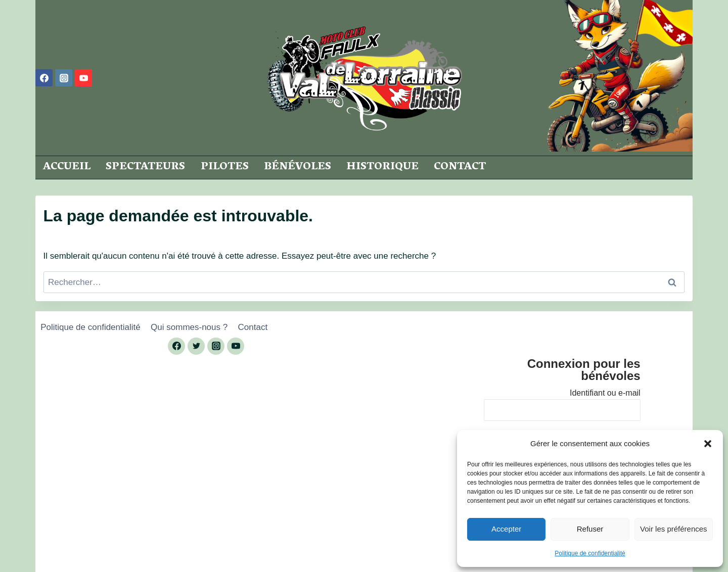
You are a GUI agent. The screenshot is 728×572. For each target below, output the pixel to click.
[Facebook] (44, 78)
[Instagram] (64, 78)
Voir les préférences (674, 529)
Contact (460, 167)
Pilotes (225, 167)
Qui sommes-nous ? (189, 327)
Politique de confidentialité (590, 553)
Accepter (506, 529)
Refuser (590, 529)
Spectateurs (145, 167)
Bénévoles (298, 167)
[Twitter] (196, 346)
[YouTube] (83, 78)
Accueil (67, 167)
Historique (382, 167)
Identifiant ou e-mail (605, 393)
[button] (708, 444)
